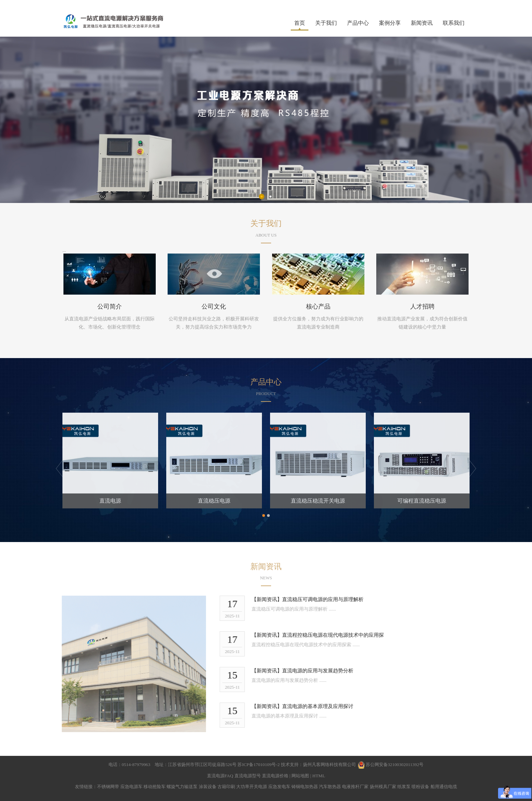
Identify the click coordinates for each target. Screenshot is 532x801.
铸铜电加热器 (305, 787)
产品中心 (358, 23)
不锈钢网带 (108, 787)
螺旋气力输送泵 (182, 787)
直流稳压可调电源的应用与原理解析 (328, 599)
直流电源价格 (275, 776)
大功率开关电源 (252, 787)
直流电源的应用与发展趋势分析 (323, 671)
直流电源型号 (248, 776)
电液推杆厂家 (355, 787)
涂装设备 (208, 787)
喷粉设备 (420, 787)
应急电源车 (131, 787)
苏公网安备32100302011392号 (395, 765)
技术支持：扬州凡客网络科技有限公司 (318, 765)
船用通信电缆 (444, 787)
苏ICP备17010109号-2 (259, 765)
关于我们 (326, 23)
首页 (300, 23)
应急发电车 (279, 787)
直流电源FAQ (220, 776)
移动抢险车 (155, 787)
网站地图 (300, 776)
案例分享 (390, 23)
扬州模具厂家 (383, 787)
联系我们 (454, 23)
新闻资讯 (422, 23)
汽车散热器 (330, 787)
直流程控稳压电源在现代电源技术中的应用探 (338, 635)
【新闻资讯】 (272, 599)
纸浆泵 (404, 787)
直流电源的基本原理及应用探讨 (323, 706)
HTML (319, 776)
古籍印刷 (226, 787)
